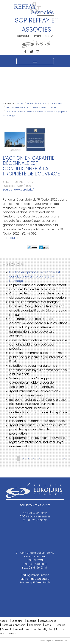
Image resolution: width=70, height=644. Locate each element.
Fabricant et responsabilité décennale (37, 421)
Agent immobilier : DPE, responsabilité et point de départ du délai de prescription (38, 429)
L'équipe (32, 621)
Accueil (4, 621)
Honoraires (35, 625)
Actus (20, 103)
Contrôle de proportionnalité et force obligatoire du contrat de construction (38, 296)
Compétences (48, 621)
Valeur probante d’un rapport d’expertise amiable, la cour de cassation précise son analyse (32, 383)
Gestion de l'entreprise (17, 107)
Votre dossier (22, 629)
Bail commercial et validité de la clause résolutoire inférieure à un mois (38, 402)
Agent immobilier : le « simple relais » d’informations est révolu (35, 393)
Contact (7, 629)
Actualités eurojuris (37, 103)
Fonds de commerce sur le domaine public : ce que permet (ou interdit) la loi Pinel (38, 357)
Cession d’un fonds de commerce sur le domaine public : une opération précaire (38, 344)
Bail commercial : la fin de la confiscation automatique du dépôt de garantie (38, 412)
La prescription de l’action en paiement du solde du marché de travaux (38, 287)
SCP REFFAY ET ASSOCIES (36, 25)
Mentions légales (43, 629)
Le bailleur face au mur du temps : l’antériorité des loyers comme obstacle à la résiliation (38, 370)
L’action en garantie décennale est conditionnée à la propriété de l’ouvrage (35, 276)
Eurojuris (60, 625)
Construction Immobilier (44, 107)
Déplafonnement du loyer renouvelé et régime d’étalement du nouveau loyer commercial (38, 442)
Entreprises (56, 103)
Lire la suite (11, 238)
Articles (12, 633)
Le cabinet (18, 621)
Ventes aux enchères (14, 625)
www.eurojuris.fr (24, 190)
